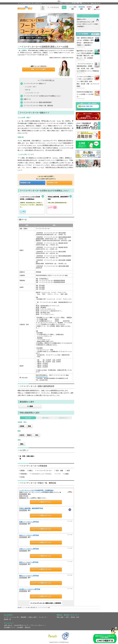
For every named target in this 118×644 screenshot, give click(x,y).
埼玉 (37, 435)
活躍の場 (27, 90)
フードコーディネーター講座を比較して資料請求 (46, 603)
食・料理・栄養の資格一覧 (27, 457)
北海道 (22, 426)
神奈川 (29, 435)
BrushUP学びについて (21, 625)
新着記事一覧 (95, 34)
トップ (6, 617)
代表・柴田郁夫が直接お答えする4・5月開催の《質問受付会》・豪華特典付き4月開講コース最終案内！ (88, 43)
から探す (73, 8)
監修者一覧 (7, 619)
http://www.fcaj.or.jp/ (42, 377)
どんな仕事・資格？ (31, 87)
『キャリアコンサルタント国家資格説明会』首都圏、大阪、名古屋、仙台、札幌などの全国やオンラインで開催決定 (88, 68)
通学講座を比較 (52, 183)
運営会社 (28, 627)
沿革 (67, 617)
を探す (82, 8)
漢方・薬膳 (60, 471)
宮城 (29, 426)
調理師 (22, 471)
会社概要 (20, 627)
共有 (43, 8)
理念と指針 (60, 617)
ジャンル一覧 (14, 617)
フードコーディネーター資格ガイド (35, 84)
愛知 (22, 444)
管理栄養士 (24, 474)
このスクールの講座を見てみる (41, 502)
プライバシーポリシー (37, 625)
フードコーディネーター (44, 471)
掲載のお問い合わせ (96, 3)
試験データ (27, 99)
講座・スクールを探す (39, 69)
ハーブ (58, 474)
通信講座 (24, 617)
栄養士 (31, 471)
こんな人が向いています (32, 93)
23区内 (22, 435)
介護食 (66, 474)
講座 (30, 406)
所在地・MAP (75, 617)
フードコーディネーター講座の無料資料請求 (38, 102)
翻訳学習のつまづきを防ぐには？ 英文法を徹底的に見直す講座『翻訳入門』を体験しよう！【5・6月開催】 (88, 55)
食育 (68, 471)
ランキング (42, 617)
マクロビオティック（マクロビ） (42, 474)
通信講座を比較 (25, 183)
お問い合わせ (8, 625)
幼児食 (22, 477)
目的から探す (33, 617)
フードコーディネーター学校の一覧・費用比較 (38, 106)
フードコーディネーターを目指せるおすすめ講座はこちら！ (42, 96)
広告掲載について (10, 627)
